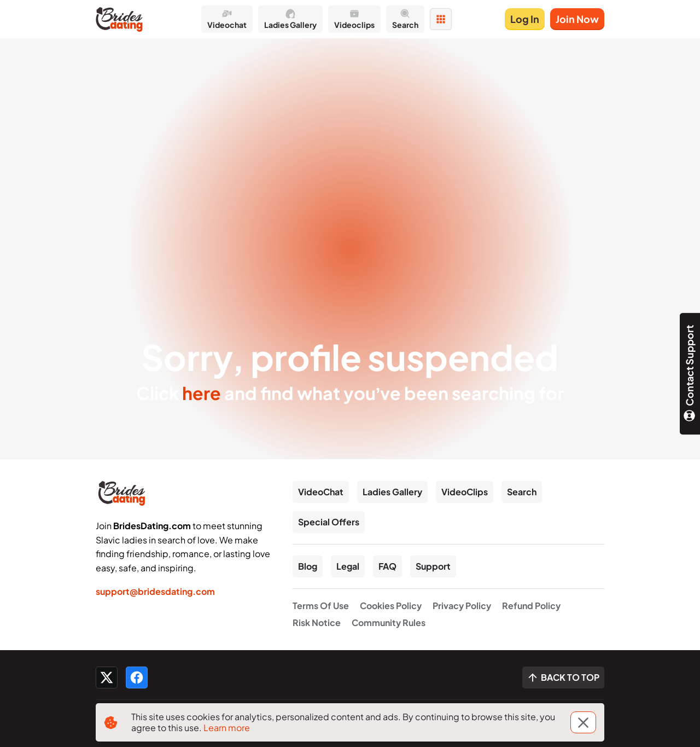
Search (522, 492)
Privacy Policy (462, 606)
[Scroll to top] (563, 677)
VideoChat (321, 492)
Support (433, 566)
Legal (348, 566)
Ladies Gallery (392, 492)
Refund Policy (531, 606)
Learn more (227, 728)
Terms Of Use (321, 606)
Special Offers (329, 522)
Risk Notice (317, 623)
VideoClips (465, 492)
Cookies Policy (391, 606)
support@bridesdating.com (155, 591)
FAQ (387, 566)
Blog (308, 566)
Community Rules (389, 623)
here (202, 393)
